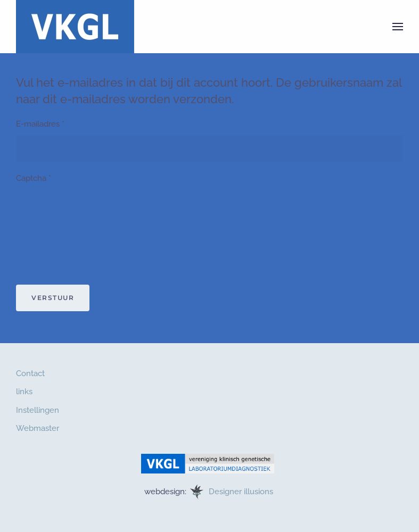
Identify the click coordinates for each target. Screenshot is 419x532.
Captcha (34, 178)
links (24, 392)
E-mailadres (40, 124)
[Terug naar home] (75, 27)
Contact (30, 373)
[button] (398, 27)
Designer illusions (242, 492)
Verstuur (53, 298)
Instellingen (38, 410)
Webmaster (38, 428)
